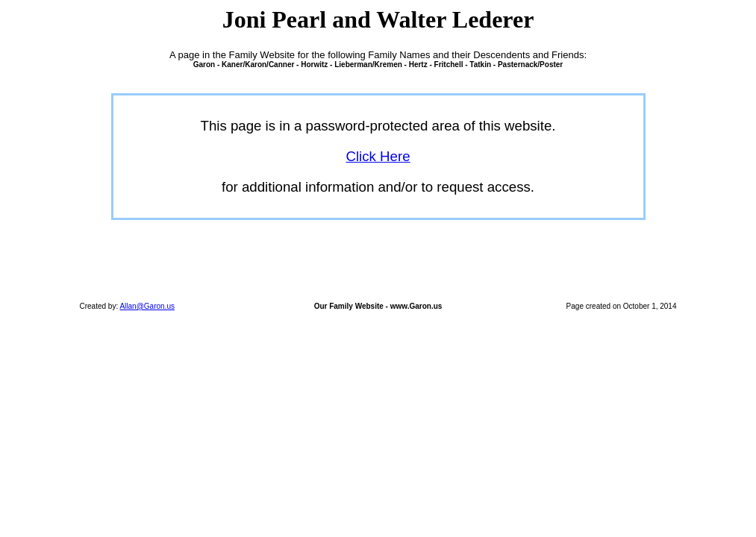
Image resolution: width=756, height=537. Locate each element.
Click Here (378, 156)
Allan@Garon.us (147, 306)
